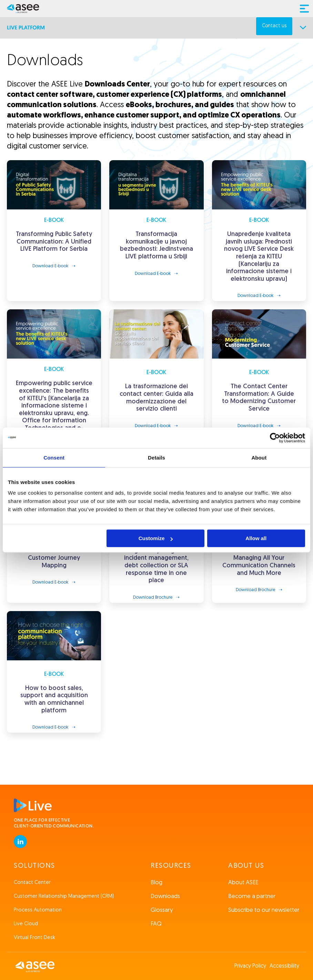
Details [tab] (156, 458)
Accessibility (284, 966)
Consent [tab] (54, 458)
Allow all (256, 538)
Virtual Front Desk (34, 938)
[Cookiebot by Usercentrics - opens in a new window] (275, 438)
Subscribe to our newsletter (264, 910)
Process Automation (38, 910)
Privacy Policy (250, 966)
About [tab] (259, 458)
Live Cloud (26, 924)
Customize (156, 538)
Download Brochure (153, 597)
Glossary (162, 910)
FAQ (156, 924)
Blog (156, 883)
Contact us (274, 26)
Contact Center (32, 883)
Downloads (165, 896)
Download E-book (50, 266)
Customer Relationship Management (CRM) (64, 896)
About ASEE (243, 883)
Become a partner (252, 896)
